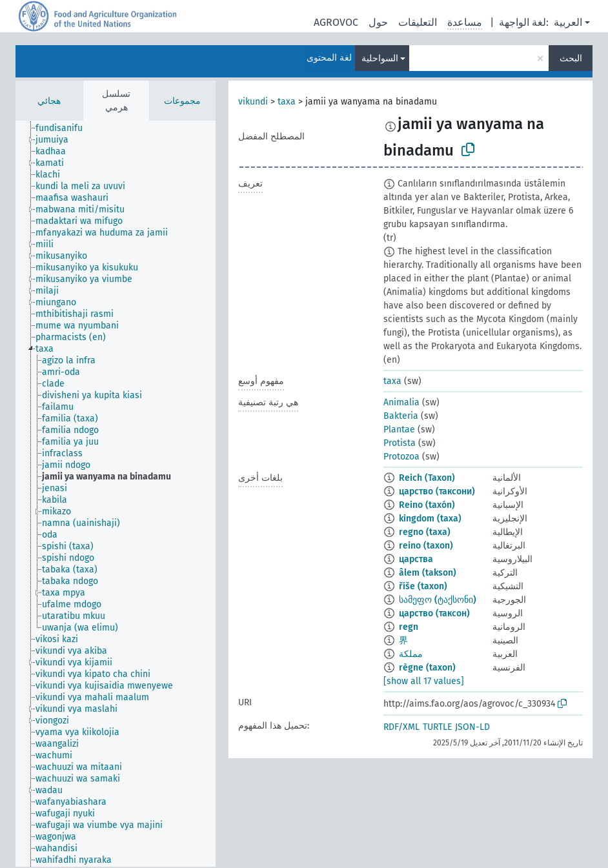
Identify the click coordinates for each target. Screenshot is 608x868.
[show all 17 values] (424, 681)
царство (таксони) (437, 491)
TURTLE (437, 727)
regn (409, 627)
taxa (287, 102)
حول (378, 22)
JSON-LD (472, 727)
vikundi (253, 102)
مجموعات (182, 101)
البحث (571, 58)
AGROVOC (336, 22)
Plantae (399, 429)
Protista (400, 443)
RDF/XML (401, 727)
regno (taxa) (425, 532)
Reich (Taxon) (427, 478)
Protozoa (401, 457)
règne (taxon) (427, 668)
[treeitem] (65, 128)
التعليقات (418, 22)
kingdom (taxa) (430, 519)
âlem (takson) (428, 573)
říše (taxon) (423, 586)
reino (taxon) (426, 546)
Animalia (401, 402)
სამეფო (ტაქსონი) (438, 600)
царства (416, 559)
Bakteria (401, 416)
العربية (568, 22)
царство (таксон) (434, 613)
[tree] (116, 494)
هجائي (49, 101)
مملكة (411, 654)
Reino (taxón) (427, 505)
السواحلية (380, 58)
